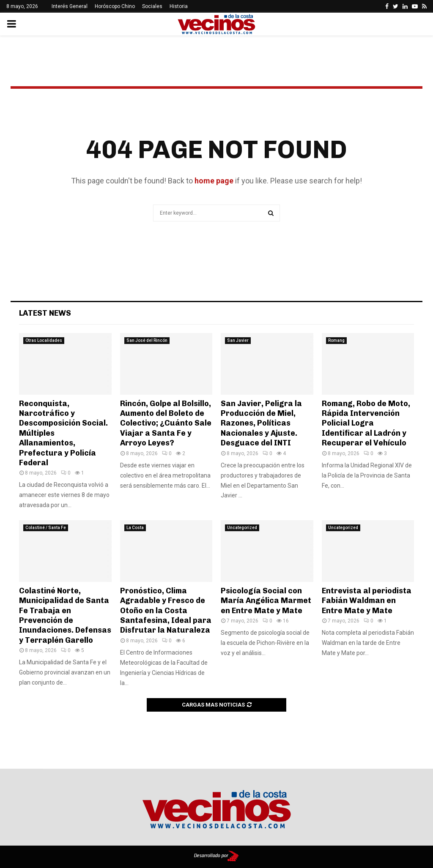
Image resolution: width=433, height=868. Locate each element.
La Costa (135, 528)
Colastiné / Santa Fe (46, 528)
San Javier (238, 340)
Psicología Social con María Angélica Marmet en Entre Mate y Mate (266, 601)
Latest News (45, 313)
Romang (336, 340)
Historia (179, 6)
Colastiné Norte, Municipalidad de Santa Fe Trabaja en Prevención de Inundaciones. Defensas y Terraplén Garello (65, 616)
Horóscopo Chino (115, 6)
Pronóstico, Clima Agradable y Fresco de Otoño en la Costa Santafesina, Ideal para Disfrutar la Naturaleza (166, 611)
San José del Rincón (147, 340)
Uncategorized (242, 528)
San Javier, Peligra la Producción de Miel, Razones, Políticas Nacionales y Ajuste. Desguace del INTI (261, 423)
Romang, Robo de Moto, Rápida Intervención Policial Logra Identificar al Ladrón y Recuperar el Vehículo (366, 423)
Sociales (152, 6)
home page (214, 181)
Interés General (70, 6)
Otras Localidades (44, 340)
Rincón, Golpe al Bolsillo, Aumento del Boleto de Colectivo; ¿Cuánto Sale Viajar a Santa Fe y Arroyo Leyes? (166, 423)
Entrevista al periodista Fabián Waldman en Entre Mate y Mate (367, 601)
